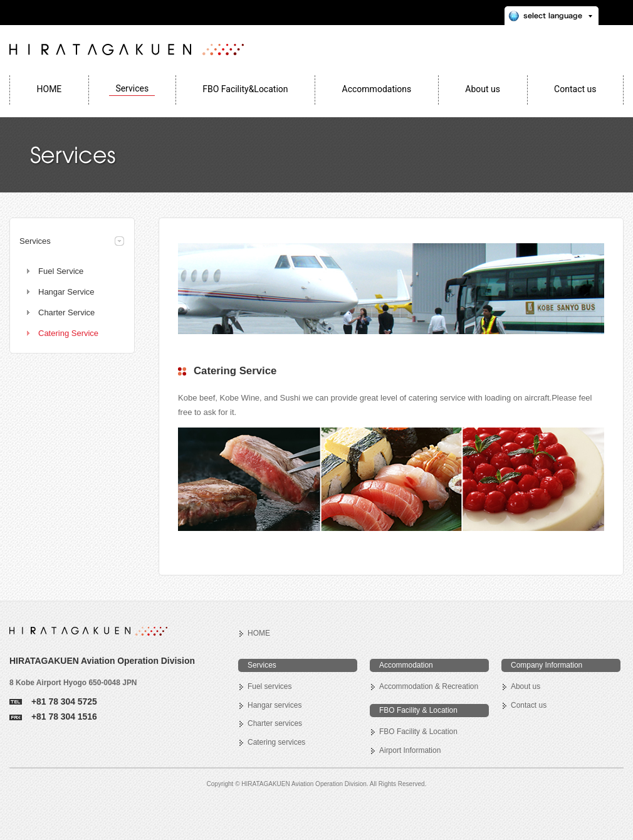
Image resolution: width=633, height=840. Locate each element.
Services (35, 241)
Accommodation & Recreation (429, 686)
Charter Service (66, 312)
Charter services (275, 723)
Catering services (276, 742)
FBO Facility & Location (418, 732)
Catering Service (68, 333)
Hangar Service (66, 292)
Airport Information (410, 750)
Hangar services (275, 705)
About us (526, 686)
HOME (259, 633)
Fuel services (269, 686)
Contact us (529, 705)
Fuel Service (61, 271)
